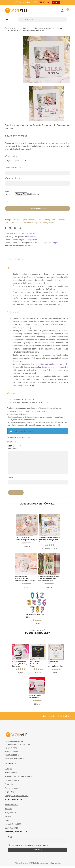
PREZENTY (63, 220)
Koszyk (66, 9)
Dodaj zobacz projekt (50, 243)
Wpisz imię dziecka (14, 178)
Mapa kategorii (10, 794)
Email (10, 839)
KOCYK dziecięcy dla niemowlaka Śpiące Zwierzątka (27, 539)
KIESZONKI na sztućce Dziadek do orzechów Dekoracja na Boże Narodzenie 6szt (49, 579)
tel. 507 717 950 (11, 750)
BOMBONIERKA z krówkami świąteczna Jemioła (37, 665)
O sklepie (8, 770)
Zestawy (8, 818)
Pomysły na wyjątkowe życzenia (17, 797)
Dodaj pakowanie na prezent (19, 246)
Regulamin (9, 786)
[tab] (9, 259)
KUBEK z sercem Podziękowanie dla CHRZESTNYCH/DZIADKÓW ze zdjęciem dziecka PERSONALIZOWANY (26, 579)
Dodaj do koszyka (37, 209)
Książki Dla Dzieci (11, 807)
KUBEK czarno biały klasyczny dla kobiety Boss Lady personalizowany (20, 665)
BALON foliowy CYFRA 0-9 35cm (35, 617)
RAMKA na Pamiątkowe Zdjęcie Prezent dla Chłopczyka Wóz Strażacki (48, 540)
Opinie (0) (19, 259)
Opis (9, 259)
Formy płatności (11, 774)
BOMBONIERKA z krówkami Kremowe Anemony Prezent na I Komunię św (55, 665)
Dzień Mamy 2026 (12, 830)
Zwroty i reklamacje (12, 782)
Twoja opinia (13, 449)
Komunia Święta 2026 (13, 826)
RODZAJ (26, 28)
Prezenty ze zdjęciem (43, 28)
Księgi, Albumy (10, 814)
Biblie (7, 822)
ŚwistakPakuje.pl (11, 28)
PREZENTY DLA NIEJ (14, 223)
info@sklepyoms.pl (17, 760)
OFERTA (54, 220)
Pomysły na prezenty (13, 790)
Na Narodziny (44, 220)
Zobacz (56, 2)
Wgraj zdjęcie (8, 193)
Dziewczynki (33, 220)
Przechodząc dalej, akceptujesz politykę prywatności (29, 847)
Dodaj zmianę (31, 240)
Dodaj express (30, 237)
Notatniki (8, 810)
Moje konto (62, 11)
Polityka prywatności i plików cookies (19, 778)
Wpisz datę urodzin (14, 168)
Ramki (45, 223)
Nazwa (11, 477)
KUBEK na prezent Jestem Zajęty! (35, 698)
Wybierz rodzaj (11, 156)
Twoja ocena (12, 442)
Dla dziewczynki (20, 220)
